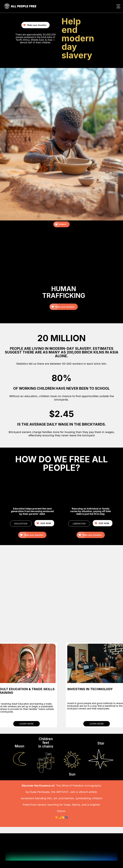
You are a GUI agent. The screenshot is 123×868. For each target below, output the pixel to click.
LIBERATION (79, 524)
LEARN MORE (27, 724)
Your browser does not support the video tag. (103, 17)
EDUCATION (21, 524)
